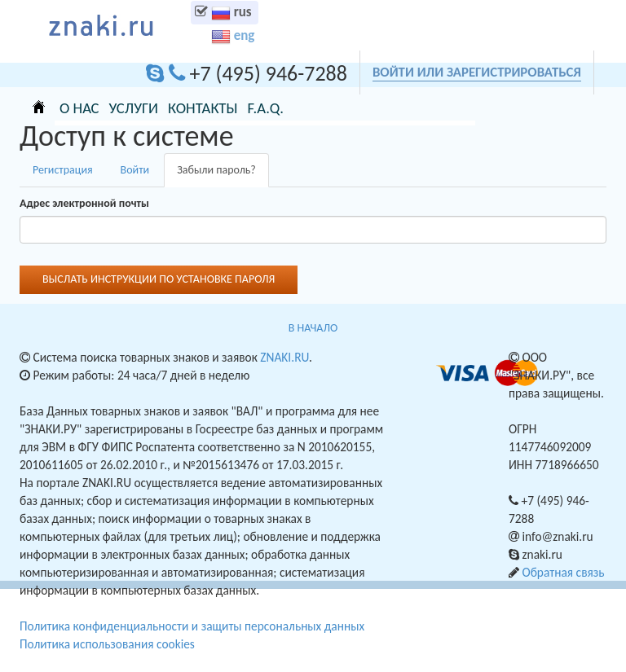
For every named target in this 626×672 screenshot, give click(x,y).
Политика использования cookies (107, 644)
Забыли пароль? (223, 175)
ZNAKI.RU (284, 357)
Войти (135, 170)
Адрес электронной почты (84, 203)
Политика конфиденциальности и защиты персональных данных (192, 626)
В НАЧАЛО (313, 328)
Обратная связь (563, 572)
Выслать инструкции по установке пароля (159, 279)
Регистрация (63, 170)
